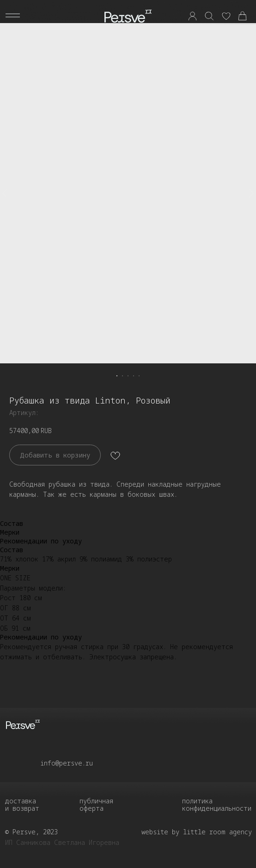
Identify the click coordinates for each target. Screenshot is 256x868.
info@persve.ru (67, 763)
